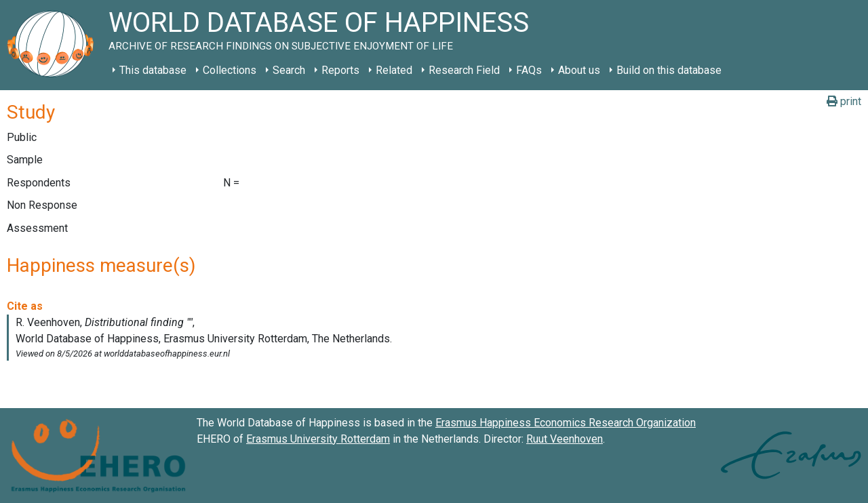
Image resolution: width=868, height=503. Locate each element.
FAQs (529, 70)
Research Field (464, 70)
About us (579, 70)
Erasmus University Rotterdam (318, 439)
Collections (230, 70)
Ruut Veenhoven (565, 439)
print (844, 101)
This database (153, 70)
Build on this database (669, 70)
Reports (340, 70)
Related (394, 70)
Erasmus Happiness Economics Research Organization (566, 423)
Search (289, 70)
